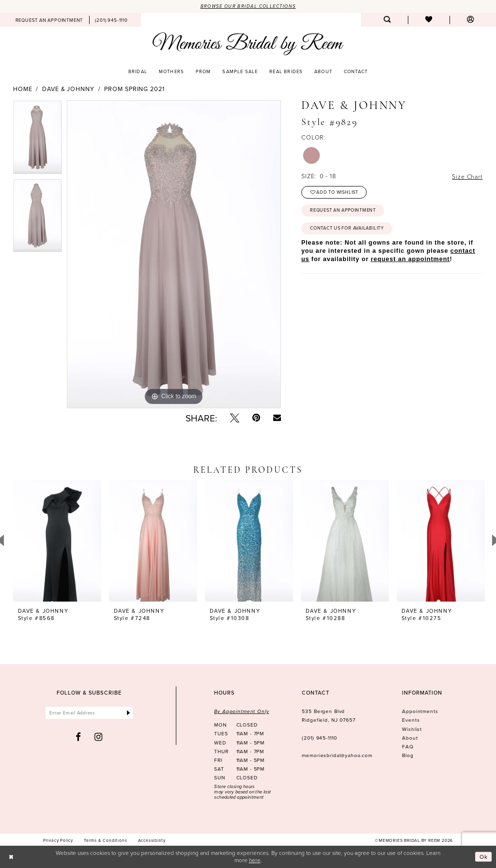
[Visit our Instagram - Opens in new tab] (99, 737)
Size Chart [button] (467, 177)
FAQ (408, 746)
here (255, 860)
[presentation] (57, 541)
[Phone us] (112, 20)
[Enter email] (89, 713)
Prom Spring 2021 (134, 89)
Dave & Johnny (68, 89)
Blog (408, 756)
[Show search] (387, 20)
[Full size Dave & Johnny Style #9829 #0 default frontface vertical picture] (174, 255)
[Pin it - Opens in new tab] (256, 418)
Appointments (420, 712)
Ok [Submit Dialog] (484, 857)
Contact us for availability (347, 229)
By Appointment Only (241, 712)
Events (411, 720)
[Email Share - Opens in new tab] (277, 418)
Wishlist (412, 729)
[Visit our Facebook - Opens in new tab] (78, 737)
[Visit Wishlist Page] (429, 20)
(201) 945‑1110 (319, 738)
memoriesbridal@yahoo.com (337, 756)
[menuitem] (49, 20)
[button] (470, 20)
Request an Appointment (344, 211)
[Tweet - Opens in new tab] (235, 418)
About (410, 738)
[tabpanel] (38, 140)
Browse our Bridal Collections (248, 6)
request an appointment (410, 260)
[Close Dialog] (12, 857)
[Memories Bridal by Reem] (248, 44)
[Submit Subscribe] (128, 713)
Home (23, 89)
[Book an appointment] (49, 20)
